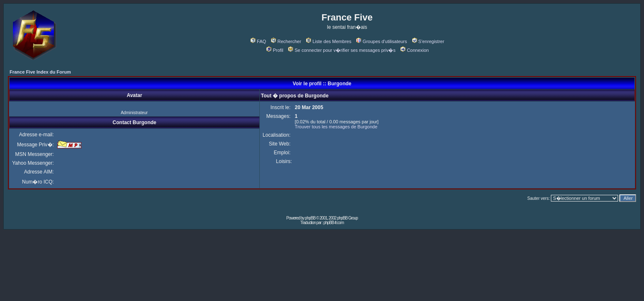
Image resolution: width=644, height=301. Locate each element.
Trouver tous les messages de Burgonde (336, 127)
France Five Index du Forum (40, 72)
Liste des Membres (329, 41)
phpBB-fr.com (333, 223)
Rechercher (286, 41)
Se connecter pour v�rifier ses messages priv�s (342, 50)
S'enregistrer (428, 41)
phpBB (310, 218)
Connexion (415, 50)
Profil (275, 50)
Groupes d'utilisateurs (382, 41)
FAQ (258, 41)
